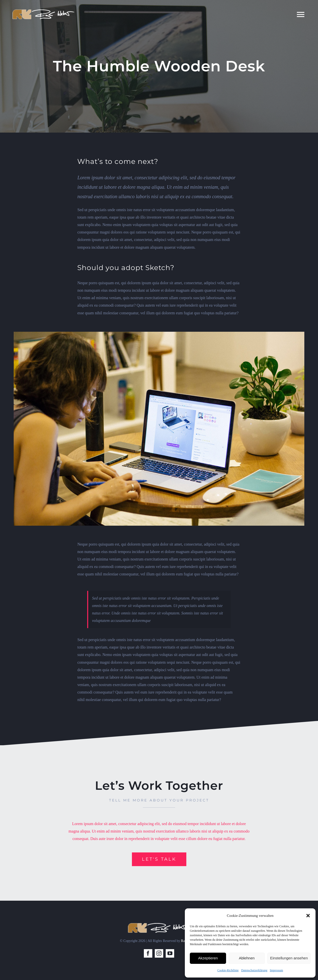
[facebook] (148, 953)
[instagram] (159, 953)
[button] (308, 916)
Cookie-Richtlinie (228, 970)
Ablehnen (247, 958)
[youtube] (170, 953)
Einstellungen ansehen (289, 958)
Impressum (276, 970)
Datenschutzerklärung (254, 970)
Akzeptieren (208, 958)
